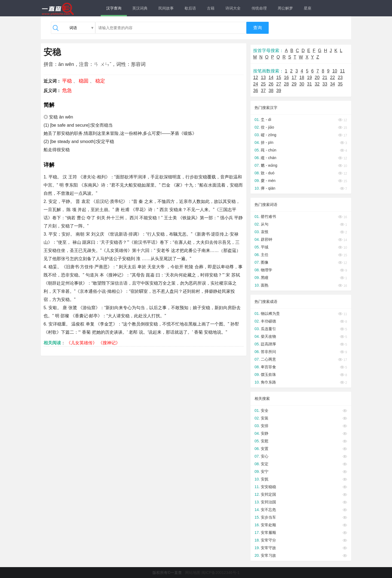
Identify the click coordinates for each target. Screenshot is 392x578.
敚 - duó (268, 173)
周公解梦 (285, 8)
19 (310, 77)
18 (302, 77)
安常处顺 (268, 525)
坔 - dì (266, 120)
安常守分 (268, 540)
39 (279, 91)
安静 (265, 433)
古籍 (211, 8)
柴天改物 (268, 336)
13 (263, 77)
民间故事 (166, 8)
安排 (265, 426)
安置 (265, 449)
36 (256, 91)
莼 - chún (269, 150)
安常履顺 (268, 533)
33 (325, 84)
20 (317, 77)
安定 (265, 464)
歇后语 (190, 8)
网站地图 (193, 573)
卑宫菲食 (268, 367)
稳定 (100, 81)
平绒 (265, 247)
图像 (265, 262)
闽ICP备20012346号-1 (220, 573)
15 (279, 77)
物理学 (267, 270)
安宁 (265, 471)
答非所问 (268, 352)
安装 (265, 418)
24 (256, 84)
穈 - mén (268, 181)
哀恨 (265, 232)
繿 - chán (269, 158)
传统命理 (259, 8)
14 (271, 77)
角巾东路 (268, 382)
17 (294, 77)
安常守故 (268, 548)
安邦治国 (268, 502)
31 (310, 84)
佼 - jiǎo (267, 127)
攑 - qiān (268, 188)
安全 (265, 410)
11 (342, 71)
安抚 (265, 479)
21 (325, 77)
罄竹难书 (268, 217)
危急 (67, 90)
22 (333, 77)
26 (271, 84)
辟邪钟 (267, 239)
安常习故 (268, 555)
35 (340, 84)
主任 (265, 255)
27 (279, 84)
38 (271, 91)
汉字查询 (114, 8)
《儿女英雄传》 (82, 343)
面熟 (265, 285)
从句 (265, 224)
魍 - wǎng (269, 165)
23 (340, 77)
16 (286, 77)
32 (317, 84)
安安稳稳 (268, 487)
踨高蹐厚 (268, 344)
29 (294, 84)
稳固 (84, 81)
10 (335, 71)
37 (263, 91)
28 (286, 84)
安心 (265, 456)
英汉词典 (140, 8)
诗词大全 (233, 8)
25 (263, 84)
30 (302, 84)
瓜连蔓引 (268, 329)
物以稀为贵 (270, 314)
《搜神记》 (109, 343)
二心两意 (268, 359)
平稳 (67, 81)
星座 (308, 8)
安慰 (265, 441)
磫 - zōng (269, 135)
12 (256, 77)
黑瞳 (265, 278)
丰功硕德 (268, 321)
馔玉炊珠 (268, 375)
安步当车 (268, 517)
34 (333, 84)
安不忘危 (268, 510)
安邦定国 (268, 494)
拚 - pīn (267, 142)
